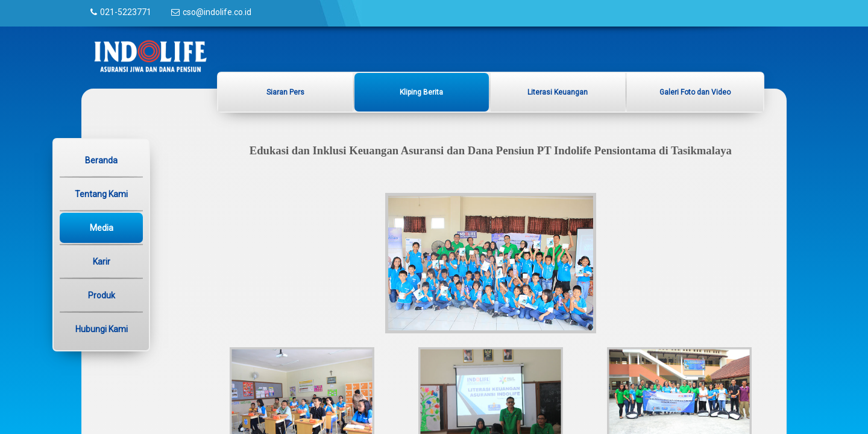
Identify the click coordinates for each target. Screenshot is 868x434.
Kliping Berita (421, 92)
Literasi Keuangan (558, 92)
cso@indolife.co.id (217, 12)
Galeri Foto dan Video (695, 92)
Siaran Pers (285, 92)
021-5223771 (126, 12)
